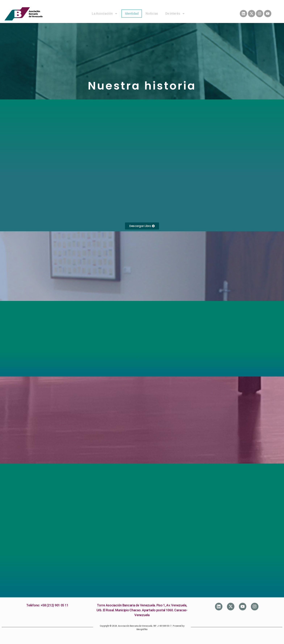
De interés (175, 14)
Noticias (152, 13)
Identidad (132, 13)
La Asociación (105, 14)
